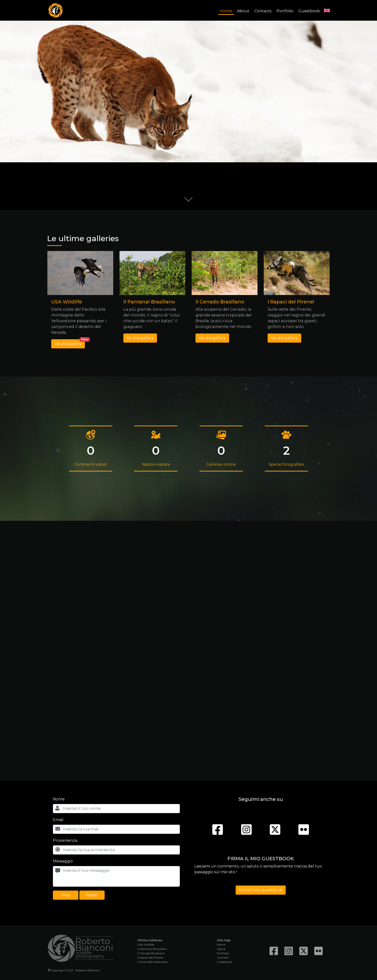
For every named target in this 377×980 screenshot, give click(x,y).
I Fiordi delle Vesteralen (153, 962)
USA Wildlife (146, 945)
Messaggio (63, 861)
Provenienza (65, 840)
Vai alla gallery (70, 343)
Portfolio (285, 11)
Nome (59, 799)
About (243, 11)
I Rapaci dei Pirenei (150, 958)
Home (226, 11)
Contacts (263, 11)
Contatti (223, 958)
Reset (92, 895)
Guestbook (309, 11)
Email (58, 820)
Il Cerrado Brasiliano (151, 953)
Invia (66, 895)
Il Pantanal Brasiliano (152, 949)
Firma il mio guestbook (261, 890)
